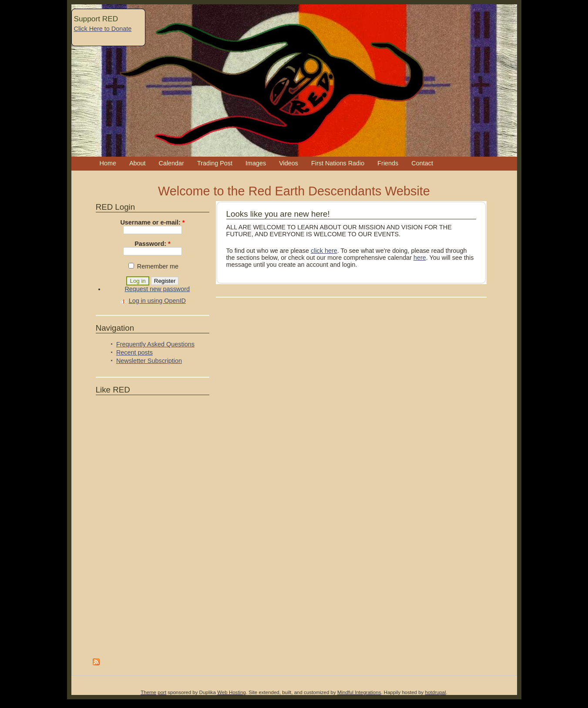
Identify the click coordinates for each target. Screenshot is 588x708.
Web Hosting (232, 692)
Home (108, 163)
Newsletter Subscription (149, 361)
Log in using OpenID (157, 301)
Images (256, 163)
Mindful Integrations (359, 692)
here (420, 258)
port (162, 692)
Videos (289, 163)
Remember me (153, 266)
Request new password (157, 289)
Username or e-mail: (152, 222)
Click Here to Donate (103, 29)
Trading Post (215, 163)
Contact (422, 163)
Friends (388, 163)
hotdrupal (436, 692)
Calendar (171, 163)
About (138, 163)
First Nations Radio (338, 163)
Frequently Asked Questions (155, 344)
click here (324, 251)
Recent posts (134, 352)
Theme (148, 692)
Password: (152, 244)
